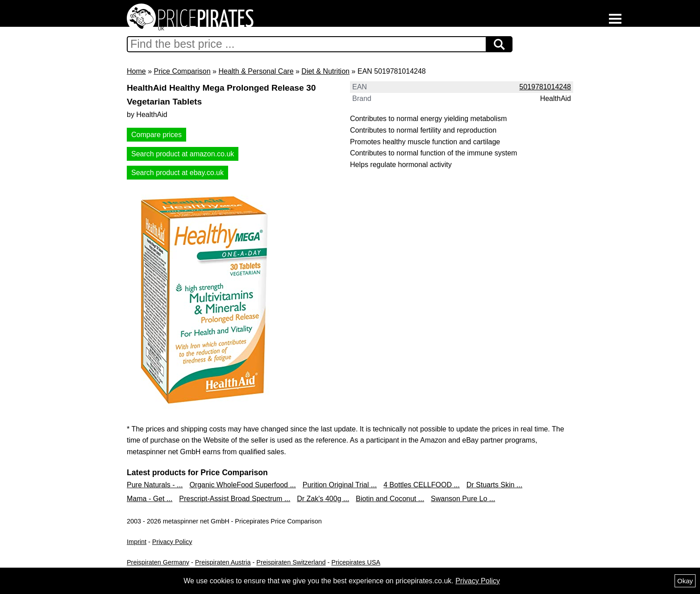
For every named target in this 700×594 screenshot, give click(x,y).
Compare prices (156, 135)
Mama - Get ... (150, 499)
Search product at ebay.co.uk (177, 173)
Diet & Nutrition (325, 71)
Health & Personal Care (256, 71)
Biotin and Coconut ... (390, 499)
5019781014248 (545, 87)
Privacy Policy (172, 542)
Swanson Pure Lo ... (463, 499)
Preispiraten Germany (158, 562)
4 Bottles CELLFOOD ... (422, 485)
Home (136, 71)
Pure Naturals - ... (155, 485)
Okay (685, 581)
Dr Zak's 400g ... (323, 499)
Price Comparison (182, 71)
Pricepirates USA (356, 562)
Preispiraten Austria (223, 562)
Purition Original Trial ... (340, 485)
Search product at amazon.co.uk (183, 154)
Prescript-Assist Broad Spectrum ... (235, 499)
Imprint (137, 542)
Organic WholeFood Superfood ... (242, 485)
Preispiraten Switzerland (291, 562)
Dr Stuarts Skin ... (494, 485)
